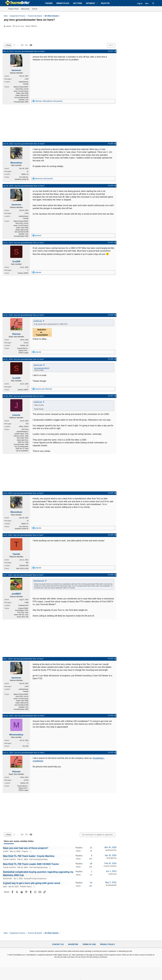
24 (91, 883)
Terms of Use (89, 944)
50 (22, 45)
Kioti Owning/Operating (38, 859)
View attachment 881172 (42, 368)
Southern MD (24, 566)
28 (91, 864)
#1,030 (111, 575)
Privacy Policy (108, 944)
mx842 (6, 851)
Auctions (78, 3)
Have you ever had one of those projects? (26, 848)
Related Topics (26, 887)
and (44, 179)
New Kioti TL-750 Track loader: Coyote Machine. (29, 856)
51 (27, 45)
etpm (5, 887)
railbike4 (9, 26)
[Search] (153, 3)
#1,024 (111, 242)
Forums (49, 3)
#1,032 (111, 715)
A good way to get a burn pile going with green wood (32, 883)
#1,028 (111, 493)
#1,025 (111, 315)
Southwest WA (23, 605)
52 (31, 45)
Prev (9, 45)
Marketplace (63, 3)
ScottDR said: (38, 321)
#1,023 (111, 186)
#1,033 (111, 752)
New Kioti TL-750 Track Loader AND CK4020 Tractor (31, 864)
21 (91, 848)
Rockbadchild (111, 885)
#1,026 (111, 359)
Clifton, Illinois (24, 427)
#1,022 (111, 143)
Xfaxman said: (38, 365)
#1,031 (111, 658)
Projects (25, 851)
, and (49, 101)
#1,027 (111, 396)
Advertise (73, 944)
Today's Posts (13, 9)
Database (90, 3)
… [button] (18, 45)
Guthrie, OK (24, 346)
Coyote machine (9, 859)
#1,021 (111, 51)
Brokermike (8, 879)
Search (35, 9)
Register (105, 3)
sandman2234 (111, 850)
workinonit (112, 874)
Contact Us (58, 944)
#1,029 (111, 535)
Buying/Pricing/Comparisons (35, 879)
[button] (97, 3)
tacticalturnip (111, 858)
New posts (25, 9)
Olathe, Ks (25, 174)
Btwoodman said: (39, 581)
